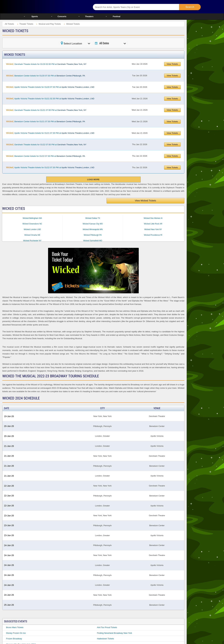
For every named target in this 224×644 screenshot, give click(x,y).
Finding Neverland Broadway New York (114, 633)
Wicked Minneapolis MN (93, 229)
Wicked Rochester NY (32, 241)
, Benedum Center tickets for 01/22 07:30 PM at (45, 156)
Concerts (62, 16)
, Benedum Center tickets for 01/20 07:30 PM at (45, 76)
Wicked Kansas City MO (93, 224)
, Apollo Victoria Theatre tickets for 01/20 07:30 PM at (50, 87)
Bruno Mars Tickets (15, 627)
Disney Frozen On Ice (16, 633)
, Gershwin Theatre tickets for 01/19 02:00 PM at (46, 64)
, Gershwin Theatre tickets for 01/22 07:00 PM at (46, 144)
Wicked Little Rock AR (153, 224)
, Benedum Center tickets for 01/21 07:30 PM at (45, 121)
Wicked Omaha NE (32, 235)
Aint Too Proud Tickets (107, 627)
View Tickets (172, 64)
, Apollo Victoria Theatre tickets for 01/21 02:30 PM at (50, 99)
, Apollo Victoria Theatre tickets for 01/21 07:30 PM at (50, 133)
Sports (35, 16)
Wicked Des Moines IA (153, 218)
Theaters (89, 16)
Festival (117, 16)
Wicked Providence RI (153, 235)
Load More (93, 179)
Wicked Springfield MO (93, 241)
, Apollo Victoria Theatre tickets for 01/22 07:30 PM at (50, 167)
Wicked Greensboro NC (32, 224)
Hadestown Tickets (105, 639)
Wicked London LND (32, 229)
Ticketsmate (54, 7)
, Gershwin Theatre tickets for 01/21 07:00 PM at (46, 110)
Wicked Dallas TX (93, 218)
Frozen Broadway (14, 639)
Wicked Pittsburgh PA (93, 235)
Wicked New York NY (153, 229)
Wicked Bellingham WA (32, 218)
